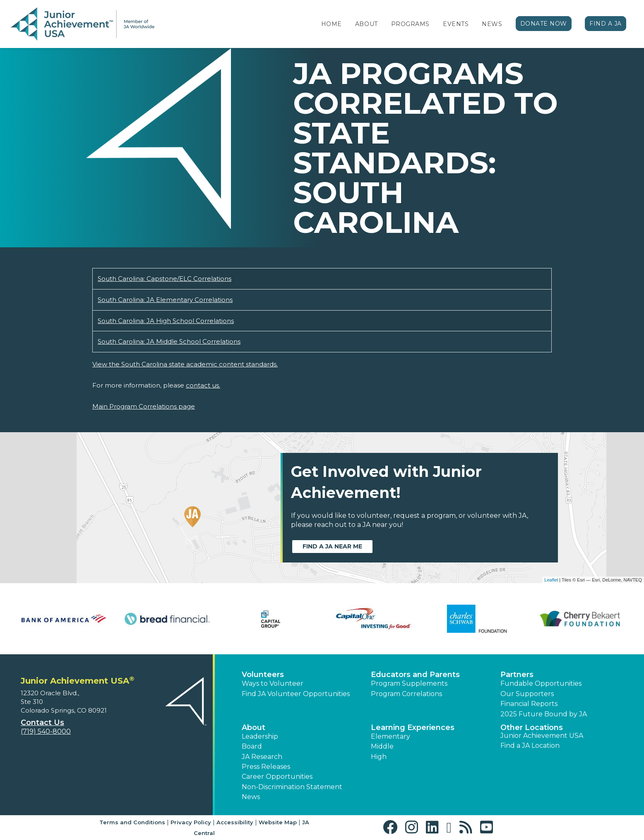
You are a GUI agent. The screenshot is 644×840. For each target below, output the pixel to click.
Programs (410, 24)
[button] (392, 827)
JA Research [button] (262, 757)
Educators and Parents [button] (415, 675)
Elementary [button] (390, 736)
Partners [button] (517, 675)
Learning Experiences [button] (413, 728)
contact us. (203, 385)
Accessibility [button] (235, 822)
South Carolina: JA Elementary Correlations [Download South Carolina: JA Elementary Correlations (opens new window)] (165, 300)
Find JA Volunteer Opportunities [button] (296, 694)
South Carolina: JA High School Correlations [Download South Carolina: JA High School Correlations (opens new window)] (166, 321)
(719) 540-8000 (46, 731)
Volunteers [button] (263, 675)
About (366, 24)
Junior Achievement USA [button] (542, 736)
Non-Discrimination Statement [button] (292, 787)
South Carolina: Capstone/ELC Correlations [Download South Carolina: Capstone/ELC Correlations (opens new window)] (165, 279)
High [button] (379, 757)
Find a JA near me (332, 546)
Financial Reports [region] (529, 704)
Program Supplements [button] (409, 683)
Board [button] (252, 746)
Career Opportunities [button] (277, 777)
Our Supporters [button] (527, 694)
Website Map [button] (278, 822)
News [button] (251, 797)
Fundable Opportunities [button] (541, 683)
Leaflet (551, 580)
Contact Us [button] (42, 723)
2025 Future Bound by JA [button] (544, 714)
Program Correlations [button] (406, 694)
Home (332, 24)
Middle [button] (382, 746)
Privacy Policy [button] (191, 822)
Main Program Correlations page (144, 406)
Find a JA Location (530, 745)
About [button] (254, 728)
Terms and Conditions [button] (132, 822)
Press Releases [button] (266, 767)
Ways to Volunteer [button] (273, 683)
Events (456, 24)
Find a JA (606, 24)
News (492, 24)
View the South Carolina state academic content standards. (185, 364)
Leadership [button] (260, 736)
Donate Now (544, 24)
